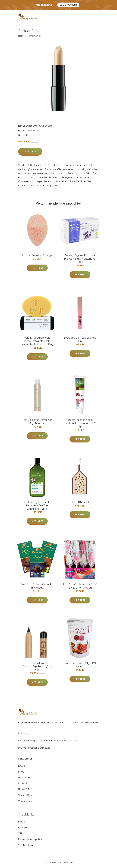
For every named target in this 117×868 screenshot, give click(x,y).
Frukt (21, 772)
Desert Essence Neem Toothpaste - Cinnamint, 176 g (80, 423)
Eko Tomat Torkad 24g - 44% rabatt (80, 665)
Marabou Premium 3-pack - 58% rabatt (37, 586)
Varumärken (25, 801)
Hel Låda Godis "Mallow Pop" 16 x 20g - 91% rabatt (80, 586)
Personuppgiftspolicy (30, 839)
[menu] (95, 17)
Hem (21, 36)
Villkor (22, 833)
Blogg (22, 822)
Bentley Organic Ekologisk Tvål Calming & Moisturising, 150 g (80, 259)
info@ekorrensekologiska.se (34, 748)
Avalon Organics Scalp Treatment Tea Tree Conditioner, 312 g (37, 505)
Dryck (21, 766)
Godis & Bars (25, 778)
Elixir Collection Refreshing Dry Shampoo (37, 421)
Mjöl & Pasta (25, 783)
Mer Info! (30, 152)
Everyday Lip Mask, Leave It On (80, 339)
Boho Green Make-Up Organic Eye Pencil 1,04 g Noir (37, 666)
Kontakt (23, 827)
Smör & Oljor (40, 126)
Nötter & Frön (26, 789)
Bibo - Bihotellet (80, 502)
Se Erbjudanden (68, 5)
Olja (50, 126)
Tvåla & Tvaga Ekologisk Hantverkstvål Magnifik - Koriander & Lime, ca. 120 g (37, 341)
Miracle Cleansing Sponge (37, 255)
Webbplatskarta (27, 845)
